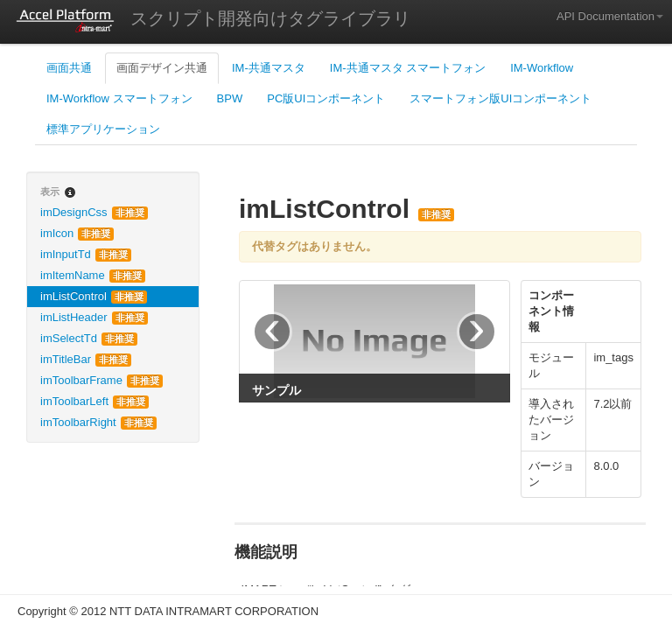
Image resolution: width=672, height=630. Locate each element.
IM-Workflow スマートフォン (119, 98)
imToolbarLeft (94, 401)
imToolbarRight (98, 422)
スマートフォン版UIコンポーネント (500, 98)
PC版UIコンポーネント (326, 98)
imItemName (93, 275)
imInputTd (86, 254)
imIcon (77, 233)
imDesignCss (94, 212)
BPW (230, 98)
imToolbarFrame (101, 380)
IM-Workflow (542, 68)
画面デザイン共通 (162, 68)
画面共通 (69, 68)
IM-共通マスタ (269, 68)
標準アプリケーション (103, 129)
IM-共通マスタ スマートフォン (408, 68)
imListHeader (94, 317)
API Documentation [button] (610, 16)
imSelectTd (89, 338)
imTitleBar (86, 359)
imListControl (94, 296)
